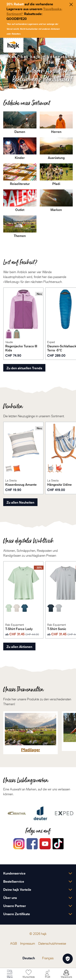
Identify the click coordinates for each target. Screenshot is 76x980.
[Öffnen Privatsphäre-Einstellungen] (68, 959)
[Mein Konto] (47, 974)
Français (48, 958)
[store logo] (13, 45)
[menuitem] (14, 943)
